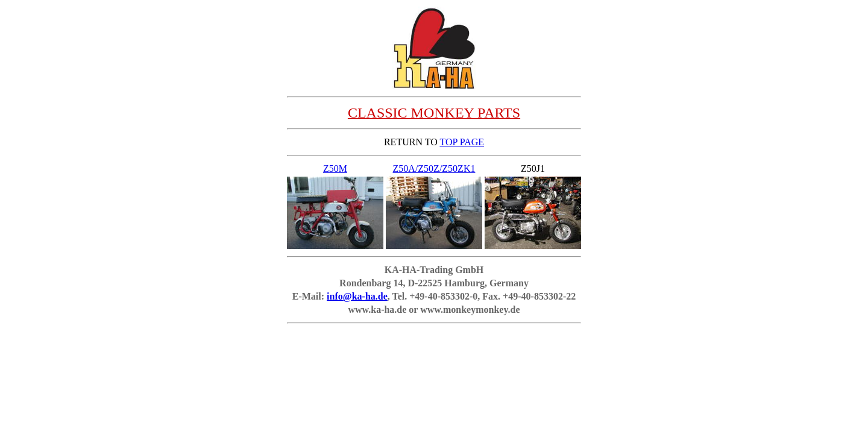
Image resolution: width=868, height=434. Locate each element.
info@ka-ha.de (357, 296)
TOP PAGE (462, 142)
